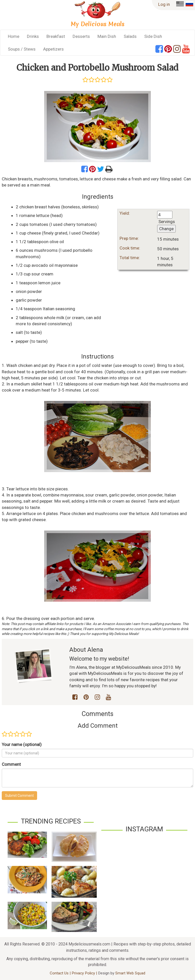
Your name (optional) (22, 744)
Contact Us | (61, 973)
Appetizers (53, 49)
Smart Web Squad (130, 973)
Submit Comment (19, 796)
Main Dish (107, 36)
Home (14, 36)
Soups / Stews (22, 49)
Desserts (81, 36)
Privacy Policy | (85, 973)
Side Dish (153, 36)
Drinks (33, 36)
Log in (164, 4)
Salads (130, 36)
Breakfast (56, 36)
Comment (11, 764)
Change (166, 229)
